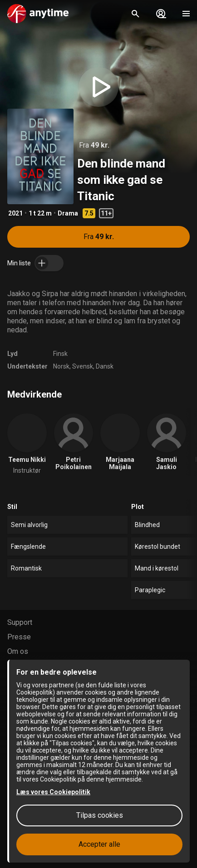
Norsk (61, 366)
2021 (15, 213)
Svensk (83, 366)
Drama (68, 213)
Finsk (60, 354)
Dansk (105, 366)
